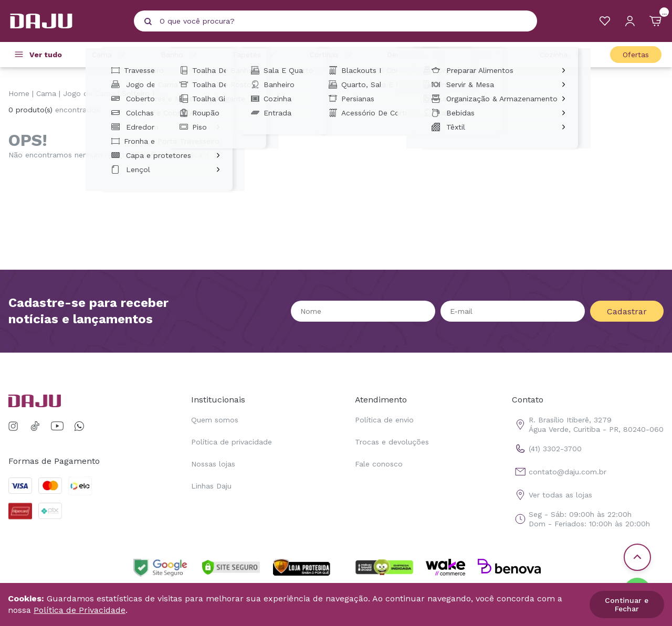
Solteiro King (145, 93)
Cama (110, 55)
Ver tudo (46, 55)
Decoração (414, 55)
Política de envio (384, 420)
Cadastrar (627, 311)
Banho (180, 55)
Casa (491, 55)
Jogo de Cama (89, 93)
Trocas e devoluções (392, 442)
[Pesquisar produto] (148, 22)
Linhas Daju (211, 486)
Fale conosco (379, 464)
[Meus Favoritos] (605, 21)
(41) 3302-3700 (547, 449)
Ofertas (636, 55)
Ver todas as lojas (552, 495)
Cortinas (333, 55)
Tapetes (255, 55)
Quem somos (215, 420)
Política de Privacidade (80, 610)
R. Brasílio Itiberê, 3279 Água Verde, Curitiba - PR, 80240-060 (588, 425)
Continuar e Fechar (627, 604)
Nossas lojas (213, 464)
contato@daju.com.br (559, 472)
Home (19, 93)
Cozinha (562, 55)
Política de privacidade (232, 442)
